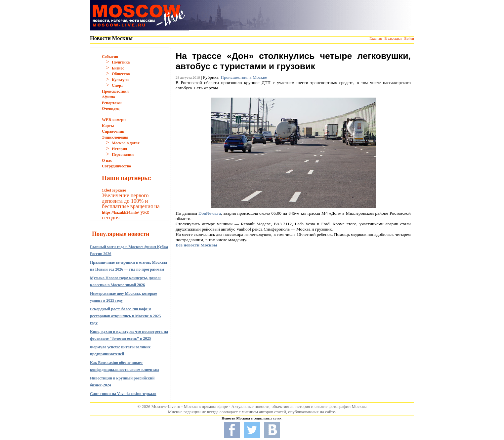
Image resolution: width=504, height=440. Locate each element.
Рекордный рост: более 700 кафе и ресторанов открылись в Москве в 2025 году (125, 316)
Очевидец (111, 109)
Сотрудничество (116, 166)
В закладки (393, 38)
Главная (376, 38)
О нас (107, 160)
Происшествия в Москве (244, 77)
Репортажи (112, 103)
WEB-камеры (114, 120)
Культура (120, 80)
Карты (108, 126)
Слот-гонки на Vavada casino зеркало (123, 394)
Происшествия (115, 91)
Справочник (113, 131)
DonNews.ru (210, 213)
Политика (121, 62)
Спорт (117, 85)
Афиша (108, 97)
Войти (409, 38)
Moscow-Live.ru (166, 406)
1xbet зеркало (114, 190)
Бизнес (118, 68)
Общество (121, 74)
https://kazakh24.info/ (120, 212)
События (110, 57)
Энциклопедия (115, 137)
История (119, 149)
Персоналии (123, 154)
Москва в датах (126, 143)
